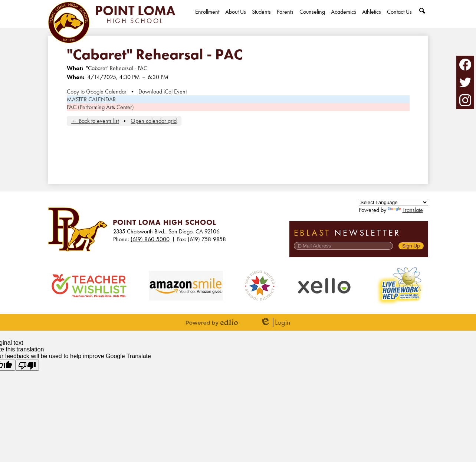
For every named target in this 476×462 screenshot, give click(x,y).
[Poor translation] (27, 365)
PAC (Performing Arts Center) (100, 107)
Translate (405, 210)
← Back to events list (95, 121)
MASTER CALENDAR (91, 99)
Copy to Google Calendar (97, 91)
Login (275, 322)
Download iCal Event (163, 91)
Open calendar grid (154, 121)
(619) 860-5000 (150, 239)
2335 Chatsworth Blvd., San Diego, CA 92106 (166, 231)
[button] (236, 18)
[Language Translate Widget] (393, 202)
